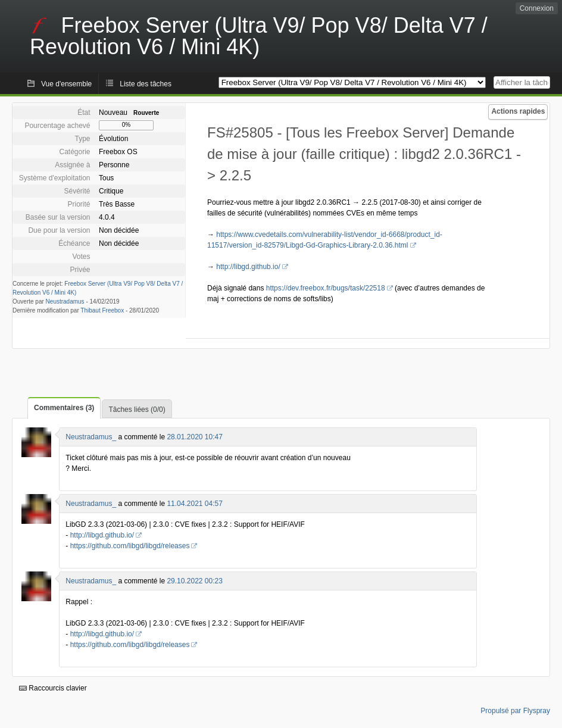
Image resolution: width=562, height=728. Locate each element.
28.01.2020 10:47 (194, 437)
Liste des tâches (146, 84)
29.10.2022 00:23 (194, 581)
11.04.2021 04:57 (194, 504)
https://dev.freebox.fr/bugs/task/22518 (326, 288)
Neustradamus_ (91, 437)
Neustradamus (65, 301)
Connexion (537, 8)
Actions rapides (518, 111)
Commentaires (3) (64, 408)
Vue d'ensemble (66, 84)
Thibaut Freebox (102, 310)
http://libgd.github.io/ (248, 267)
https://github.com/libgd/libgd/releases (130, 546)
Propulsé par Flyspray (515, 711)
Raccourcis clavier (53, 688)
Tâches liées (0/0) (137, 410)
